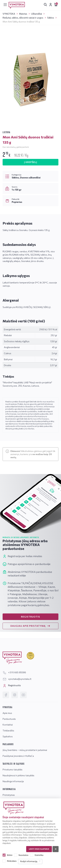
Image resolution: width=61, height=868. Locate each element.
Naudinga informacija (13, 781)
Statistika (39, 855)
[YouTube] (23, 695)
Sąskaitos (8, 736)
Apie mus (7, 713)
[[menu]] (5, 5)
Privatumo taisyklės (13, 769)
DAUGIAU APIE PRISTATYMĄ (30, 626)
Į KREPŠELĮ (31, 162)
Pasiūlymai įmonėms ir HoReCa (18, 756)
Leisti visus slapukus (39, 849)
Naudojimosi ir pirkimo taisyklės (18, 775)
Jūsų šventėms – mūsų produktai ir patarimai (25, 750)
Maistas (23, 14)
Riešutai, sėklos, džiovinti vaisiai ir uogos (23, 18)
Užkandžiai (37, 14)
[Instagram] (15, 695)
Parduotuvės (9, 719)
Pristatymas (9, 795)
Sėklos (51, 18)
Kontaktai (8, 725)
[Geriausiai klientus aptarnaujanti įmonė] (30, 656)
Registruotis (12, 686)
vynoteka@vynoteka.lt (17, 679)
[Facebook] (6, 695)
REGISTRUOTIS (30, 617)
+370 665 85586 (14, 672)
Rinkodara (12, 861)
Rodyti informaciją (29, 861)
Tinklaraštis (8, 730)
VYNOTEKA (9, 14)
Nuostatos (23, 855)
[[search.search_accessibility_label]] (45, 5)
